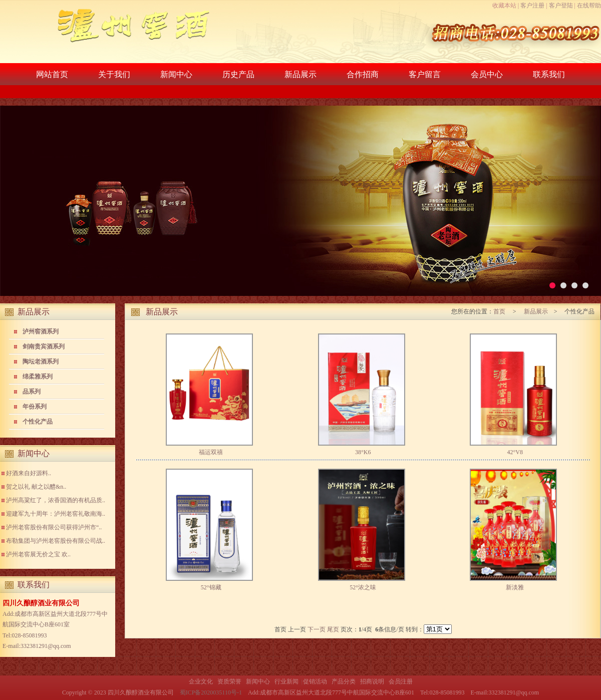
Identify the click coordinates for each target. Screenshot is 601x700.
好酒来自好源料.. (29, 473)
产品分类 (344, 681)
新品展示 (300, 74)
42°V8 (515, 452)
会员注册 (401, 681)
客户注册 (532, 6)
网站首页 (52, 74)
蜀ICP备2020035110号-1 (211, 692)
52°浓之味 (363, 587)
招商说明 (372, 681)
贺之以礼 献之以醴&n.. (36, 487)
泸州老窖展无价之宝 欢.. (38, 554)
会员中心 (487, 74)
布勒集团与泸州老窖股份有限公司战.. (56, 541)
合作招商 (363, 74)
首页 (500, 311)
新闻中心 (176, 74)
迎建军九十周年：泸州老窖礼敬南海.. (56, 514)
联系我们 (549, 74)
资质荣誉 (229, 681)
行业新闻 (286, 681)
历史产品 (238, 74)
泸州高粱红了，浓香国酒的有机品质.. (56, 500)
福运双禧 (211, 452)
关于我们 (114, 74)
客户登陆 (561, 6)
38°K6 (363, 452)
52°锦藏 (211, 587)
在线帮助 (589, 6)
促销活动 (315, 681)
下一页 (317, 629)
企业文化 (201, 681)
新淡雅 (515, 587)
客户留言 (425, 74)
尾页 (333, 629)
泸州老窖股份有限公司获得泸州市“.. (54, 527)
